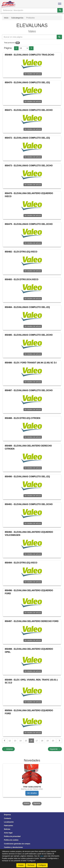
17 (37, 741)
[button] (16, 48)
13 (15, 741)
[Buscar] (60, 10)
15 (26, 741)
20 (53, 741)
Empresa (7, 815)
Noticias (7, 829)
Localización (9, 822)
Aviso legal (8, 833)
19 (48, 741)
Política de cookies (11, 840)
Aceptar (21, 865)
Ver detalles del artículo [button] (33, 74)
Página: (8, 48)
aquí (42, 856)
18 (42, 741)
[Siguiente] (59, 741)
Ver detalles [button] (32, 793)
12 (10, 741)
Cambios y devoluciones (13, 847)
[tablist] (32, 785)
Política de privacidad (12, 836)
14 (21, 741)
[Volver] (5, 741)
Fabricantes (8, 826)
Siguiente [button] (37, 803)
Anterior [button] (27, 803)
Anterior (8, 749)
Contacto (7, 818)
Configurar (42, 865)
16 (31, 741)
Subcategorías (17, 18)
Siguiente (55, 749)
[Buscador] (29, 10)
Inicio (6, 18)
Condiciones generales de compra (17, 844)
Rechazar (31, 865)
